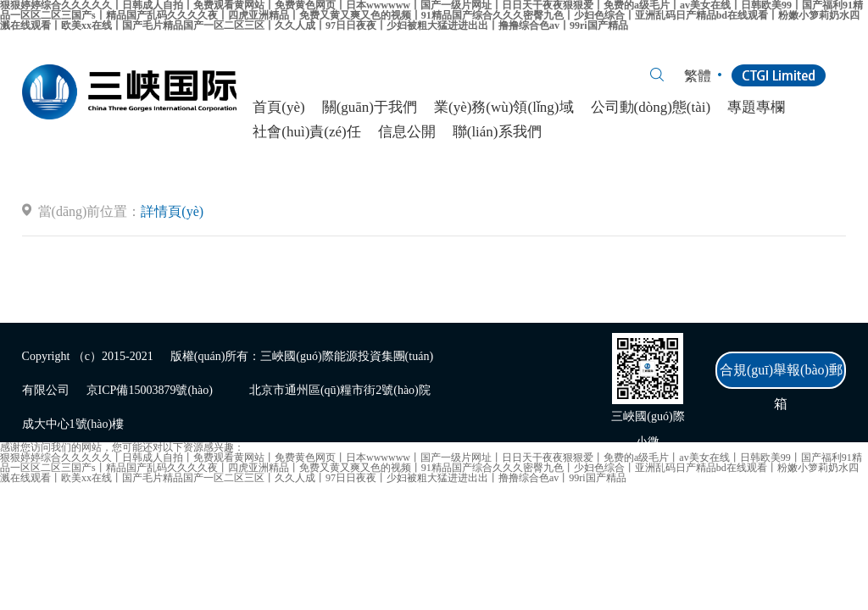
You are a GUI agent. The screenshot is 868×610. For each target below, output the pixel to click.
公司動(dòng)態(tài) (651, 108)
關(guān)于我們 (370, 108)
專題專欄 (756, 108)
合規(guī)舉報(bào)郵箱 (781, 376)
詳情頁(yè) (172, 211)
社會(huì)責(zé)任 (306, 132)
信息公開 (407, 132)
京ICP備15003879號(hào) (150, 390)
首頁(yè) (278, 108)
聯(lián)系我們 (497, 132)
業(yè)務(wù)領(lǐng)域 (504, 108)
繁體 (698, 76)
